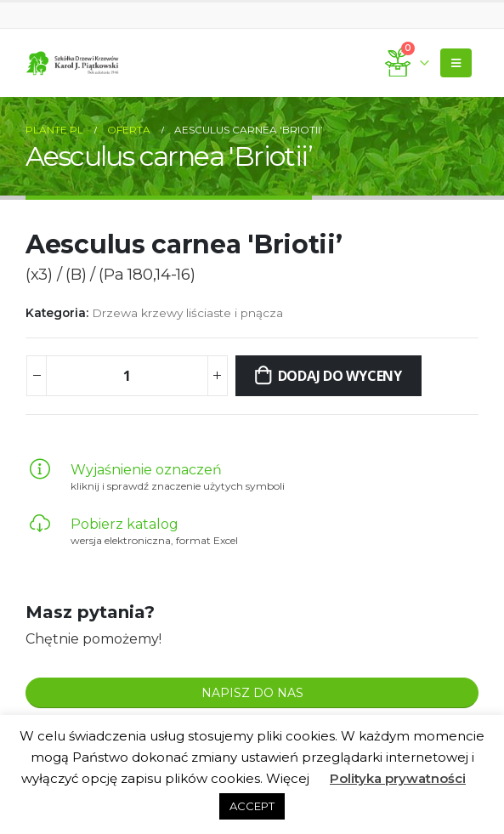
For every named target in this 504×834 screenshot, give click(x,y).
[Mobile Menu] (456, 63)
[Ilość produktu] (127, 376)
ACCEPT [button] (252, 806)
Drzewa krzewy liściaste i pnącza (187, 313)
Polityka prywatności (398, 778)
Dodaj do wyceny (340, 376)
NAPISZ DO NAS (252, 693)
